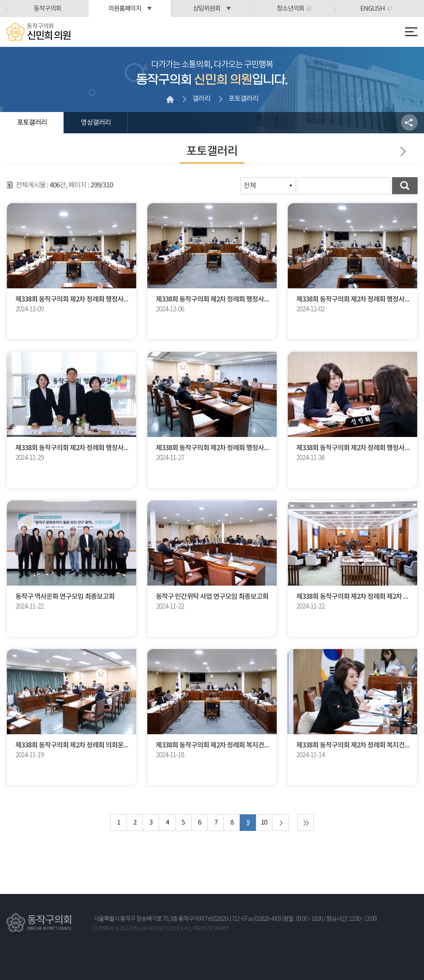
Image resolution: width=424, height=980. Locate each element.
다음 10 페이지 (280, 823)
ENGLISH (372, 9)
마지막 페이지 (305, 823)
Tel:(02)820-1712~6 (225, 919)
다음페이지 (401, 151)
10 (264, 823)
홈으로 (170, 99)
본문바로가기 (0, 0)
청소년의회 (291, 9)
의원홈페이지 (125, 9)
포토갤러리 (32, 123)
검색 (405, 186)
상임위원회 (207, 9)
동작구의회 (47, 9)
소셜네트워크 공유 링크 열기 (409, 122)
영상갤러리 (96, 123)
